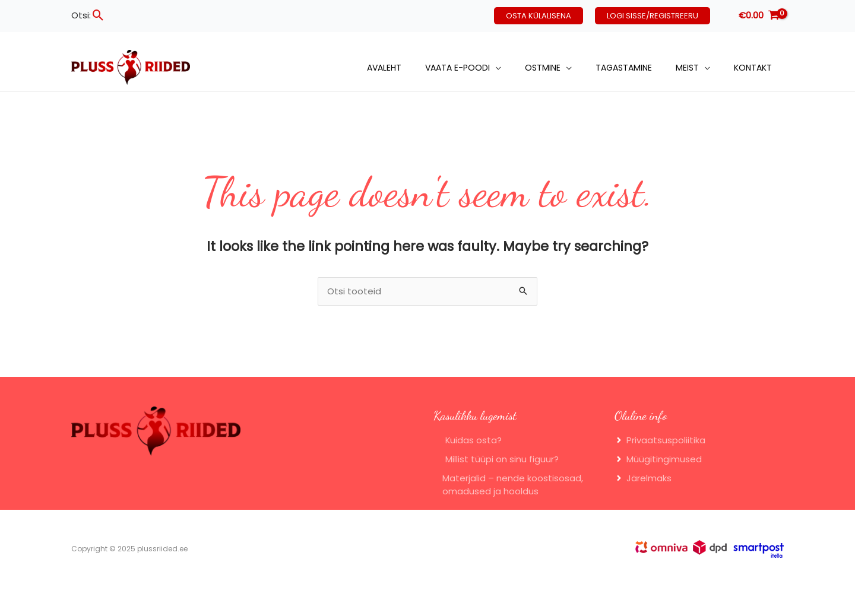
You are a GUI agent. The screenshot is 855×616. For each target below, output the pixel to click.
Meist (687, 68)
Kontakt (753, 68)
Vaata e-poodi (457, 68)
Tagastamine (624, 68)
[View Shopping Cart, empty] (759, 16)
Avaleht (384, 68)
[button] (98, 15)
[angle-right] (660, 441)
